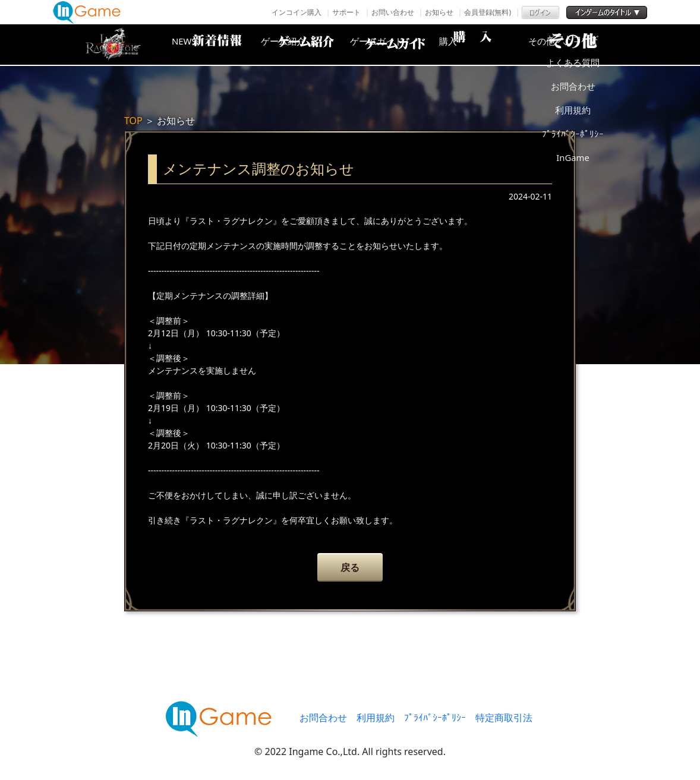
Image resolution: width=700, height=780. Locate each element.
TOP (133, 121)
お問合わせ (323, 718)
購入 (490, 45)
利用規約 (376, 718)
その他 (585, 45)
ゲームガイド (395, 45)
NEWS (204, 45)
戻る (350, 567)
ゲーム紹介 (299, 45)
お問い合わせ (393, 12)
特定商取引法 (504, 718)
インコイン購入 (297, 12)
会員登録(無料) (488, 12)
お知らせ (439, 12)
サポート (346, 12)
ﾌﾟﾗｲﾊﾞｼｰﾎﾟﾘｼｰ (435, 718)
